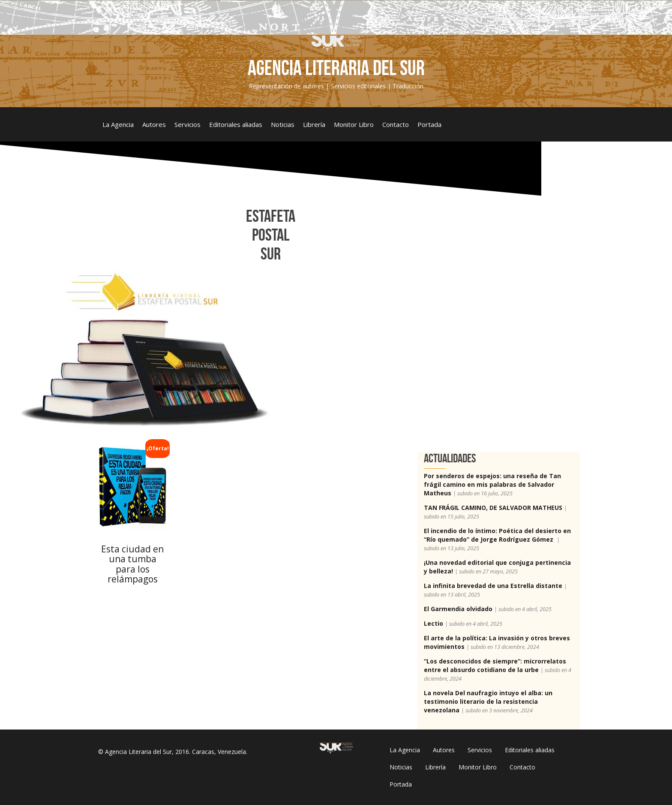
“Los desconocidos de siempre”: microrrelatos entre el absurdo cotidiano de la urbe (495, 665)
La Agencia (118, 124)
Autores (154, 124)
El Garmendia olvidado (458, 609)
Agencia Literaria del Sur (336, 68)
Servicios (187, 124)
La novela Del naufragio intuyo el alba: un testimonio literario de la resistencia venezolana (488, 701)
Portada (429, 124)
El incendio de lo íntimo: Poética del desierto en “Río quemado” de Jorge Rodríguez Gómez (497, 535)
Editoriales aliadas (236, 124)
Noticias (283, 124)
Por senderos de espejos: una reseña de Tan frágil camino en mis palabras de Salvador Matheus (492, 484)
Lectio (433, 623)
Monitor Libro (354, 124)
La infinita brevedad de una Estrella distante (493, 586)
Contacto (396, 124)
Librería (314, 124)
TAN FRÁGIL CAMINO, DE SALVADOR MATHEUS (493, 508)
